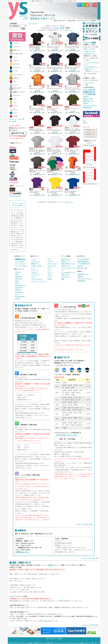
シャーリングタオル (21, 266)
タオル (50, 275)
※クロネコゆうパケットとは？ (67, 435)
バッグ (50, 277)
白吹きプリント (90, 54)
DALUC (17, 299)
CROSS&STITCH (20, 285)
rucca (17, 294)
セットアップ (52, 266)
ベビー (50, 270)
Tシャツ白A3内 (20, 261)
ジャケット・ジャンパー (39, 281)
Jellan (17, 274)
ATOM (85, 123)
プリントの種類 (89, 43)
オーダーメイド (90, 132)
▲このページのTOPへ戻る (84, 524)
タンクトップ (35, 275)
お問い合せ (48, 621)
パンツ (50, 268)
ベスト (50, 259)
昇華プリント (89, 69)
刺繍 (87, 85)
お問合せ (86, 103)
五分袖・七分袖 (36, 266)
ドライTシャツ (36, 261)
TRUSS (17, 283)
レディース (35, 270)
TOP (30, 23)
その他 (50, 279)
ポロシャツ (35, 272)
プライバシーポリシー (90, 105)
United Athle (19, 279)
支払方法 (86, 96)
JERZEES (18, 290)
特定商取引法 (87, 108)
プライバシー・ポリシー (85, 279)
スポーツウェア (52, 264)
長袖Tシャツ (35, 264)
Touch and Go (19, 292)
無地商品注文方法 (89, 92)
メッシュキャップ (21, 264)
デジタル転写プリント (92, 67)
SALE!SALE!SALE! (15, 196)
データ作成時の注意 (89, 94)
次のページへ (69, 30)
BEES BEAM (19, 288)
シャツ (33, 268)
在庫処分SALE (20, 259)
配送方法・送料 (88, 99)
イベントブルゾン (37, 279)
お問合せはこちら (22, 552)
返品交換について (89, 101)
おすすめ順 (55, 28)
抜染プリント (66, 261)
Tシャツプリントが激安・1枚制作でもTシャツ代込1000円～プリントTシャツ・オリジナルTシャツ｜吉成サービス (53, 643)
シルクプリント (90, 83)
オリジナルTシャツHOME (54, 638)
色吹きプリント (90, 51)
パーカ (33, 277)
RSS (84, 121)
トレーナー (51, 261)
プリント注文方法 (89, 90)
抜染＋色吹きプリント (68, 264)
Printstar (17, 272)
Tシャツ (35, 23)
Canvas (17, 281)
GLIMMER (18, 276)
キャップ (50, 272)
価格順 (62, 28)
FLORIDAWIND (20, 296)
